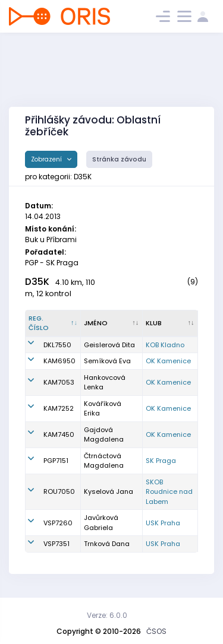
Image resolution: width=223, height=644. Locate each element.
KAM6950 (59, 361)
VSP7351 (56, 544)
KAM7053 (59, 382)
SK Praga (161, 461)
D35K (37, 282)
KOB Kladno (165, 345)
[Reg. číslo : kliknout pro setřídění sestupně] (53, 323)
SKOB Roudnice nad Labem (169, 492)
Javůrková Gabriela (101, 523)
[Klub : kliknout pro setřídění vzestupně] (170, 323)
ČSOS (156, 631)
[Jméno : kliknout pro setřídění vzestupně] (111, 323)
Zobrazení (47, 159)
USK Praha (163, 523)
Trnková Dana (107, 544)
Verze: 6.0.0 (107, 615)
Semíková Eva (107, 361)
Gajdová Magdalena (104, 435)
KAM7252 (59, 408)
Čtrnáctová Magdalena (104, 461)
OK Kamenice (168, 361)
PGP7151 (56, 461)
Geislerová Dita (109, 345)
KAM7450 (59, 434)
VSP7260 (58, 523)
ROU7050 (59, 491)
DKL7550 (57, 345)
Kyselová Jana (109, 491)
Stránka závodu (119, 159)
